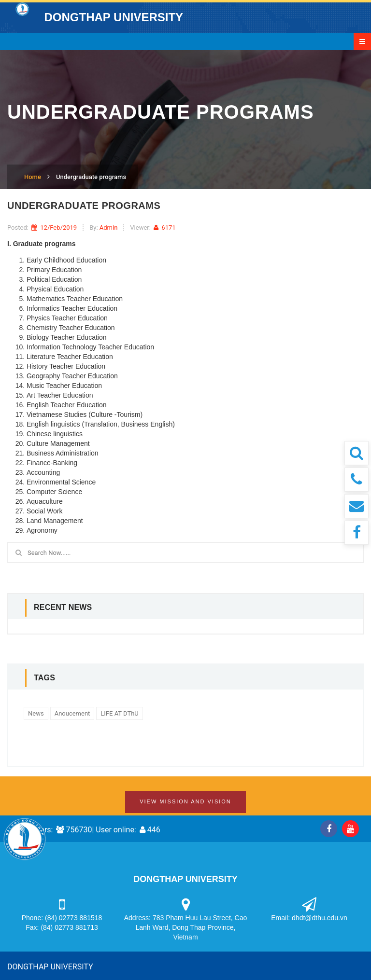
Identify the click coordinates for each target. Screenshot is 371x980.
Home (33, 177)
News (36, 713)
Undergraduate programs (91, 177)
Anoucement (72, 713)
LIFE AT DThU (119, 713)
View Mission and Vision (185, 801)
